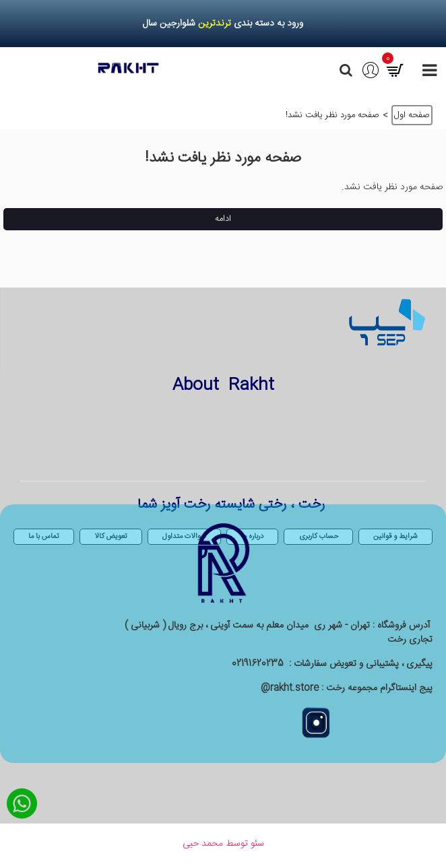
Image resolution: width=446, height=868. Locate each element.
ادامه (223, 219)
